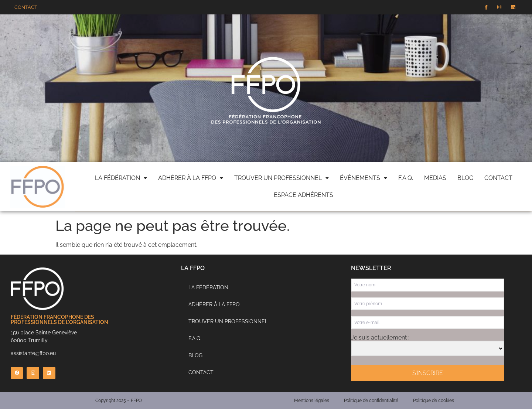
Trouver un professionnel (282, 178)
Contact (498, 178)
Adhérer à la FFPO (191, 178)
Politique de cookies (434, 401)
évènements (364, 178)
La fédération (121, 178)
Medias (435, 178)
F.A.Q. (406, 178)
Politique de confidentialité (371, 401)
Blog (465, 178)
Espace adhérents (303, 195)
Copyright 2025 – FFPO (119, 401)
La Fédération (208, 287)
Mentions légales (312, 401)
